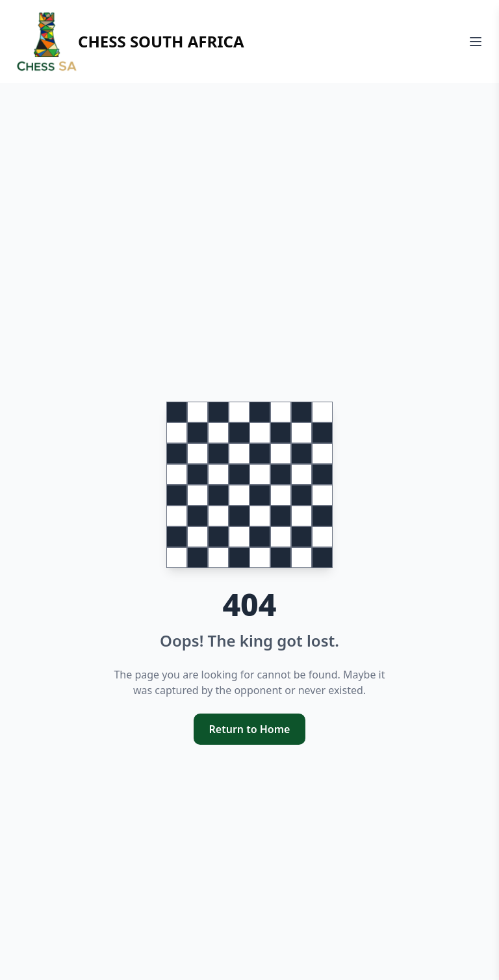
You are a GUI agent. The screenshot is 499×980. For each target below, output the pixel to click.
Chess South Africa (130, 42)
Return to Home (250, 729)
